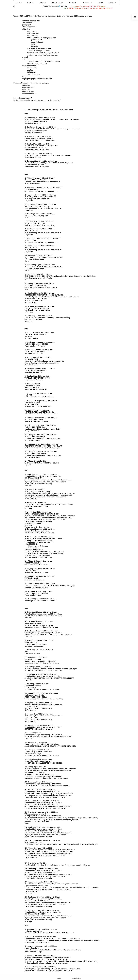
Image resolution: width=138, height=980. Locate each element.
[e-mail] (135, 17)
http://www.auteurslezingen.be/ (47, 100)
